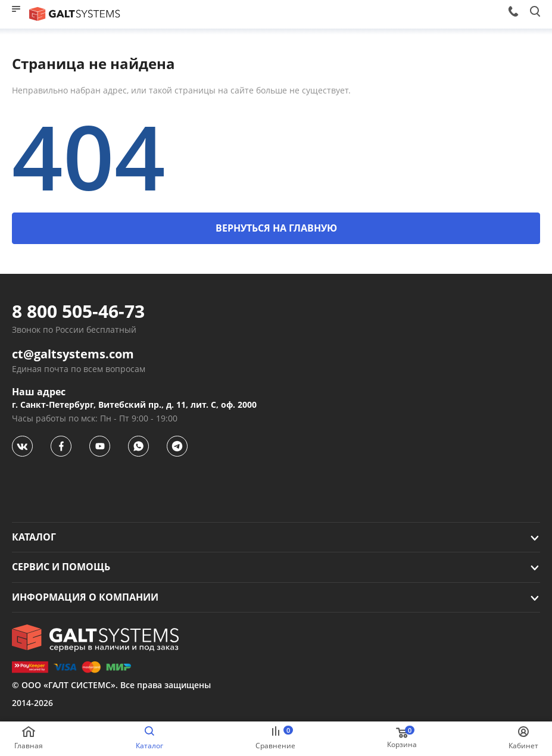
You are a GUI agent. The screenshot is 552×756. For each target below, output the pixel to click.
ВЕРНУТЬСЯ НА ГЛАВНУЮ (276, 228)
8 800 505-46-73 (78, 311)
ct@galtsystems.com (73, 354)
